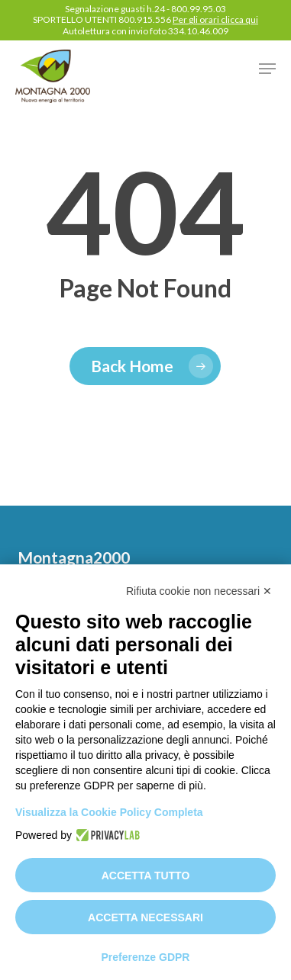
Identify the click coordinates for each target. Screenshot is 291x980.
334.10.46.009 (198, 31)
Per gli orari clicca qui (215, 19)
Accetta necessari (145, 917)
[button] (267, 69)
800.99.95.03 (199, 9)
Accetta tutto (146, 876)
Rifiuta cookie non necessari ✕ (199, 591)
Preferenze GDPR (146, 957)
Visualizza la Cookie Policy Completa (109, 812)
